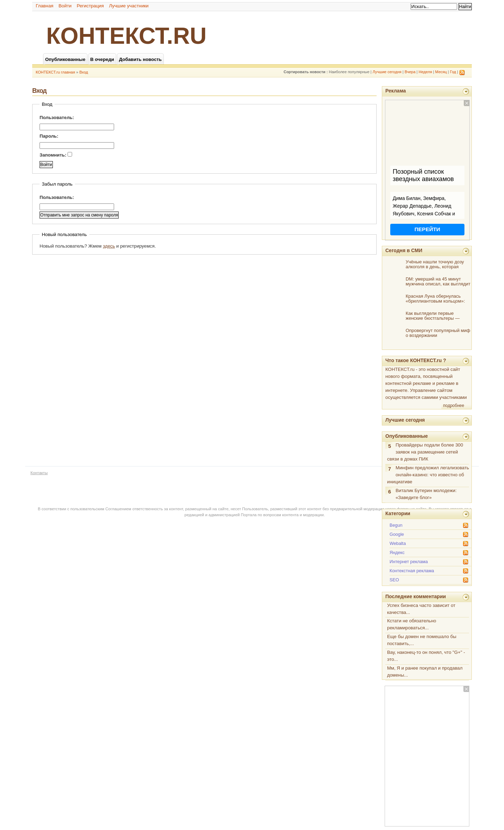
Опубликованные (407, 436)
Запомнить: (56, 155)
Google (397, 534)
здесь (109, 246)
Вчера (410, 72)
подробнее (454, 406)
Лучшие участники (129, 6)
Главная (45, 6)
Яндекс (397, 552)
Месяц (441, 72)
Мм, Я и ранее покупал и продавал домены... (425, 672)
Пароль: (49, 136)
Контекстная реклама (412, 571)
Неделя (425, 72)
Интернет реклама (409, 562)
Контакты (39, 473)
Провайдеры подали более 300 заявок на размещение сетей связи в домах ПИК (425, 452)
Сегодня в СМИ (404, 250)
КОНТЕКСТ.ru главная (55, 72)
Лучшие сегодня (387, 72)
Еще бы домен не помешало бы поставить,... (422, 640)
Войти (65, 6)
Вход (84, 72)
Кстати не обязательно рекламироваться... (412, 624)
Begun (396, 525)
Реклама (396, 91)
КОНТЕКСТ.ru (126, 36)
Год (453, 72)
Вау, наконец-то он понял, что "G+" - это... (426, 656)
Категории (398, 513)
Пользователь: (57, 117)
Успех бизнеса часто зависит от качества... (421, 609)
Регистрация (90, 6)
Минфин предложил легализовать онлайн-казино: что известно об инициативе (428, 475)
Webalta (398, 543)
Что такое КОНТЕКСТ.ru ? (416, 360)
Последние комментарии (416, 596)
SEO (394, 580)
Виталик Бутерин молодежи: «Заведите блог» (426, 494)
